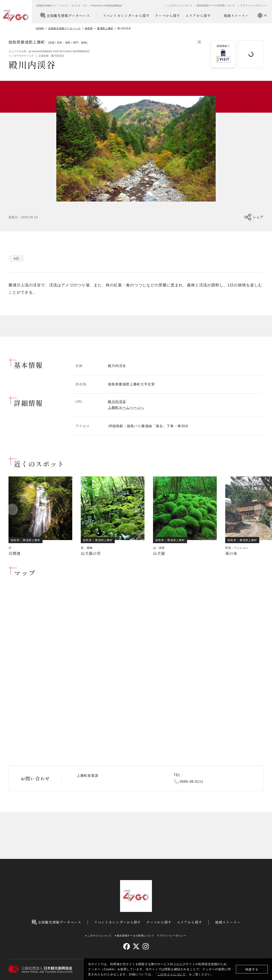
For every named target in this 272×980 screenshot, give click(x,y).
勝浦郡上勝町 (105, 28)
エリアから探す (198, 15)
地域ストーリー (236, 15)
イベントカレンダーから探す (126, 15)
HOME (40, 28)
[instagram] (145, 946)
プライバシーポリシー (253, 6)
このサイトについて (171, 974)
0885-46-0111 (192, 782)
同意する (252, 969)
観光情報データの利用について (216, 6)
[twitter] (136, 946)
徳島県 (89, 28)
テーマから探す (168, 15)
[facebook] (127, 946)
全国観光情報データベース (65, 15)
